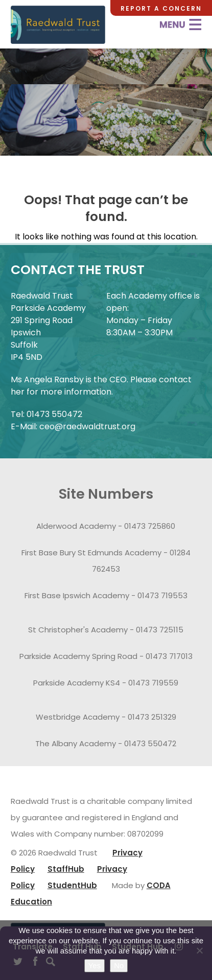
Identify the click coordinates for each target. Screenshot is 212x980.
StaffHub (66, 869)
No (119, 965)
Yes (95, 965)
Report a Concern (161, 8)
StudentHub (72, 885)
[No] (199, 950)
